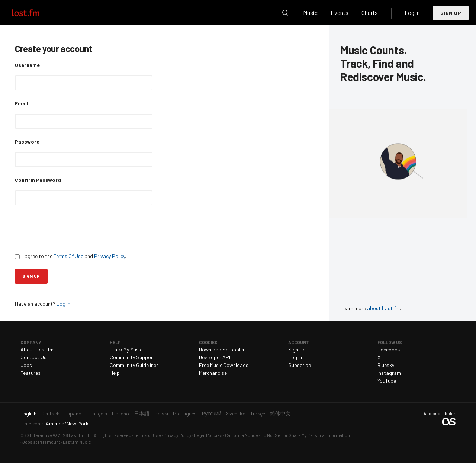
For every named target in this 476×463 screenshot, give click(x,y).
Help (115, 373)
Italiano (120, 413)
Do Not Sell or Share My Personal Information (305, 435)
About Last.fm (37, 349)
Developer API (215, 357)
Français (97, 413)
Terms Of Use (68, 256)
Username (27, 65)
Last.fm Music (77, 442)
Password (27, 142)
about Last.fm (383, 308)
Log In (412, 12)
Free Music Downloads (224, 365)
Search (285, 13)
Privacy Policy (110, 256)
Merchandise (213, 373)
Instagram (389, 373)
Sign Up (451, 13)
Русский (211, 413)
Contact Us (33, 357)
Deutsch (50, 413)
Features (30, 373)
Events (340, 12)
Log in (63, 304)
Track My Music (126, 349)
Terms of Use (147, 435)
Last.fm (34, 13)
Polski (161, 413)
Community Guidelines (134, 365)
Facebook (389, 349)
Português (185, 413)
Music (310, 12)
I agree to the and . (70, 256)
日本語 (142, 413)
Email (22, 103)
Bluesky (386, 365)
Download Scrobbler (222, 349)
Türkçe (258, 413)
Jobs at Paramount (41, 442)
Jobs (26, 365)
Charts (370, 12)
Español (73, 413)
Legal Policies (208, 435)
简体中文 (280, 413)
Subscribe (300, 365)
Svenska (236, 413)
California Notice (242, 435)
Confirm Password (38, 180)
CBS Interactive (36, 435)
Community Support (132, 357)
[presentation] (71, 229)
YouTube (387, 381)
